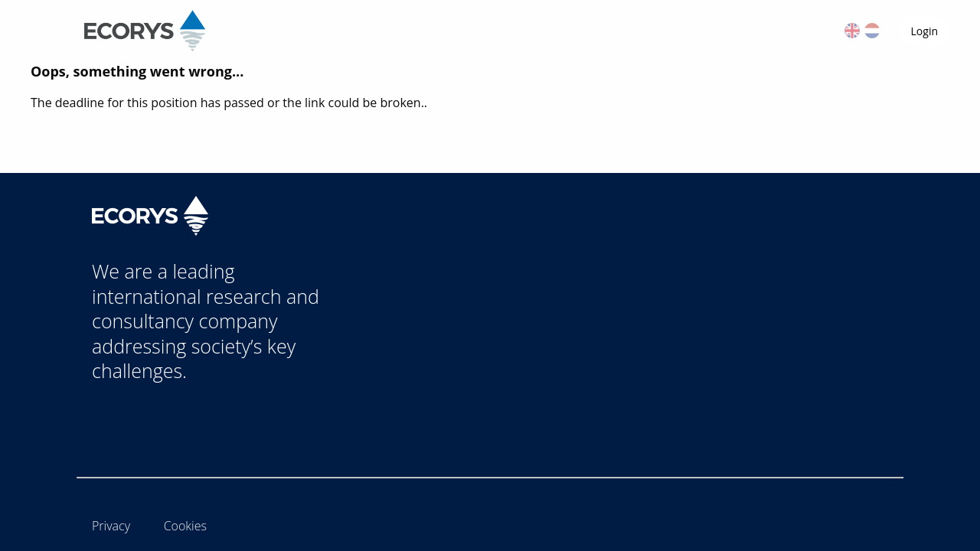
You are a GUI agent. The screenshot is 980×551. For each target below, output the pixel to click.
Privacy (111, 526)
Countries (413, 31)
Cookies (185, 526)
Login (924, 31)
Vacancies (325, 31)
